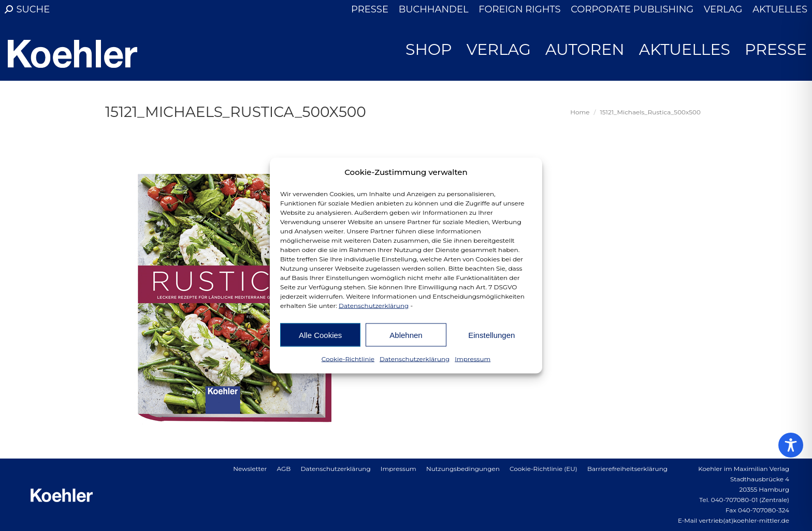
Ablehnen (406, 335)
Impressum (473, 359)
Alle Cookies (320, 335)
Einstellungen (491, 335)
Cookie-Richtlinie (348, 359)
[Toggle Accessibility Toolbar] (791, 445)
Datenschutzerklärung (374, 306)
